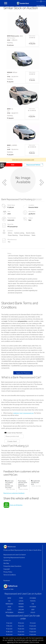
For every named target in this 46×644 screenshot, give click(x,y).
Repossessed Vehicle (35, 164)
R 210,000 (21, 632)
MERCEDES (9, 604)
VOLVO (33, 612)
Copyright (7, 569)
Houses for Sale (10, 587)
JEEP (33, 610)
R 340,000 (21, 635)
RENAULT (21, 612)
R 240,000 (33, 632)
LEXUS (21, 601)
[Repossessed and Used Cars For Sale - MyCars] (23, 3)
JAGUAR (21, 610)
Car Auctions (41, 6)
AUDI (9, 607)
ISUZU (9, 610)
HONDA (21, 607)
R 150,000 (33, 629)
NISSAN (21, 604)
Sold (16, 164)
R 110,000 (9, 629)
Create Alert (12, 441)
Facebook (7, 581)
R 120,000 (21, 629)
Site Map (6, 563)
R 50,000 (9, 623)
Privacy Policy (8, 572)
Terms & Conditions (10, 575)
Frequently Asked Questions (12, 566)
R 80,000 (9, 626)
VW (33, 604)
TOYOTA (33, 601)
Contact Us (7, 560)
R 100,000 (33, 626)
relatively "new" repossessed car (23, 413)
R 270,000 (9, 635)
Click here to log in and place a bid (23, 160)
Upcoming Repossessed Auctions (14, 558)
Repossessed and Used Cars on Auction (23, 594)
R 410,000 (33, 635)
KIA (9, 601)
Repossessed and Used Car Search (15, 555)
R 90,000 (21, 626)
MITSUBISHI (9, 612)
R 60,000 (21, 623)
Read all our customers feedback (14, 493)
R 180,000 (9, 632)
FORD (21, 598)
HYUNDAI (33, 598)
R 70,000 (33, 623)
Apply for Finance (23, 373)
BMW (9, 598)
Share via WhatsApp (16, 505)
